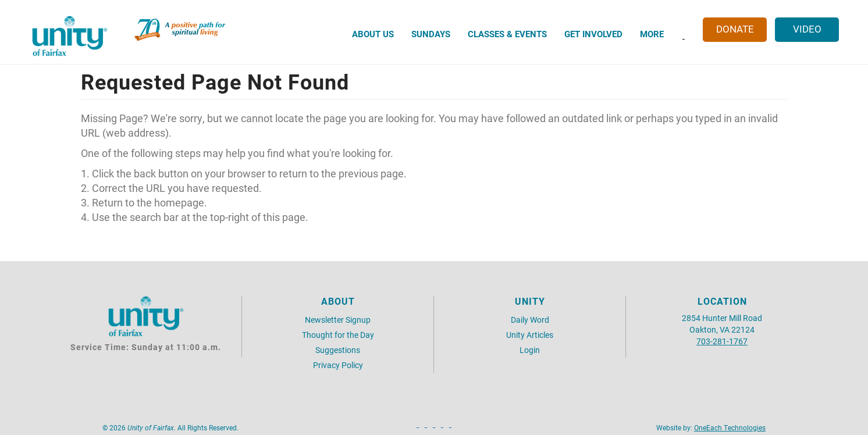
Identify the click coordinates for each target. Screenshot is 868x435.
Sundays (431, 34)
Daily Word (530, 320)
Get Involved (593, 34)
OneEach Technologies (730, 427)
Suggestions (338, 350)
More (652, 34)
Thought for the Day (338, 335)
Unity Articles (530, 335)
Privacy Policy (338, 365)
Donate (735, 29)
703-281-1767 (722, 341)
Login (530, 350)
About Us (373, 34)
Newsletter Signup (338, 320)
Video (807, 29)
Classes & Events (507, 34)
